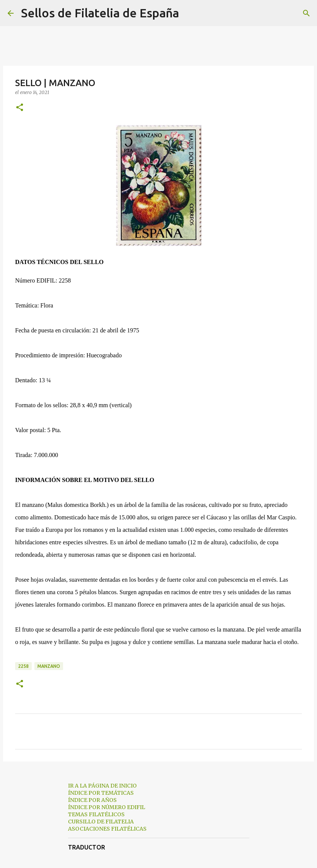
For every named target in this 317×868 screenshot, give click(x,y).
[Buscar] (190, 13)
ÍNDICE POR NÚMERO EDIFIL (107, 807)
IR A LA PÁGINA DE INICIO (102, 786)
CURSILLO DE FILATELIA (101, 822)
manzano (49, 666)
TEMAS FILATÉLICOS (96, 814)
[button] (20, 108)
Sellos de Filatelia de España (100, 13)
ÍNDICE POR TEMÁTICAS (101, 793)
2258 (23, 666)
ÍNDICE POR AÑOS (92, 800)
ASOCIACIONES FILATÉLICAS (107, 829)
